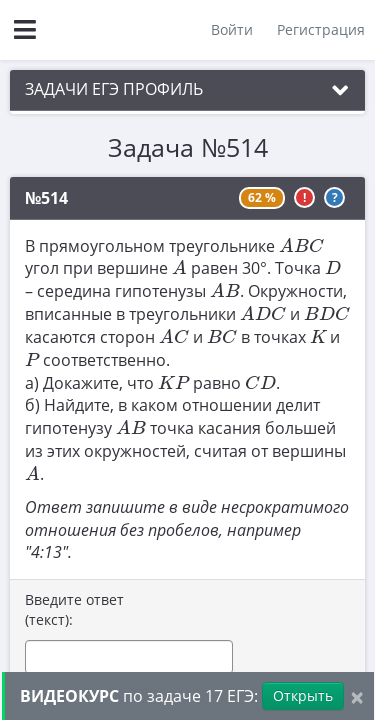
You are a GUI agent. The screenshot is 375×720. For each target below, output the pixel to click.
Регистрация (321, 29)
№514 (46, 198)
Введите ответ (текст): (74, 609)
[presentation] (301, 244)
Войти (232, 29)
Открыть (303, 695)
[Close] (357, 696)
